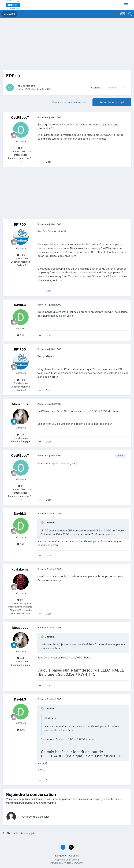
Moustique (20, 404)
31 (21, 148)
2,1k (21, 600)
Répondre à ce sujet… (37, 817)
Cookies (74, 856)
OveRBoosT (28, 86)
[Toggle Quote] (43, 523)
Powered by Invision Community (67, 863)
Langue (61, 856)
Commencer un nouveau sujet (70, 102)
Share (95, 88)
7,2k (21, 434)
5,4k (21, 335)
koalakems (20, 569)
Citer (48, 162)
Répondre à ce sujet (112, 102)
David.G (20, 305)
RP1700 (20, 224)
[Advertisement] (43, 45)
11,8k (21, 255)
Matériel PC (44, 89)
